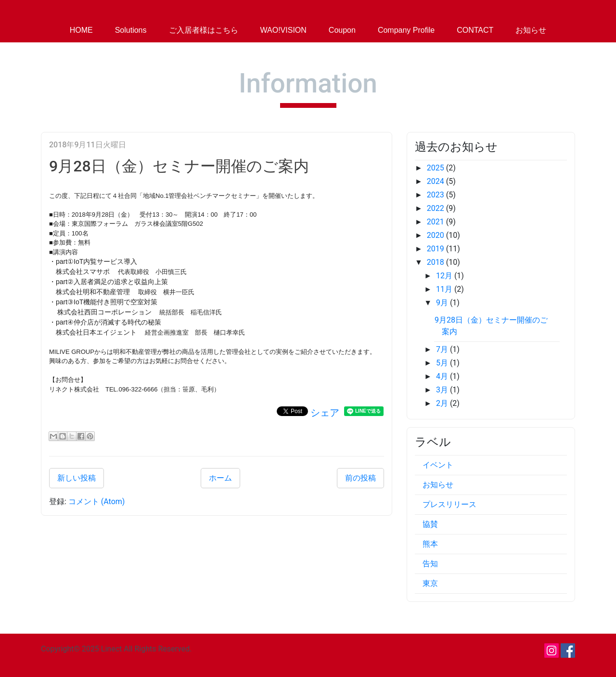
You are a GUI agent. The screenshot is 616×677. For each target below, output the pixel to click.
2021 (436, 222)
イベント (438, 465)
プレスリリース (449, 504)
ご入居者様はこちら (204, 30)
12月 (445, 276)
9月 (443, 303)
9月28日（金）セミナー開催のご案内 (179, 166)
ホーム (220, 478)
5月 (443, 363)
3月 (443, 390)
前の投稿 (360, 478)
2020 (436, 235)
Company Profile (406, 30)
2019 (436, 249)
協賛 (430, 524)
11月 (445, 289)
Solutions (131, 30)
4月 (443, 376)
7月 (443, 349)
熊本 (430, 544)
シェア (325, 413)
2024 (436, 181)
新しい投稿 (77, 478)
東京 (430, 583)
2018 (436, 262)
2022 (436, 208)
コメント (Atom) (97, 501)
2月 (443, 403)
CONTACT (475, 30)
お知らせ (531, 30)
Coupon (342, 30)
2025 (436, 168)
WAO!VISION (283, 30)
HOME (81, 30)
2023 (436, 195)
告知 (430, 564)
